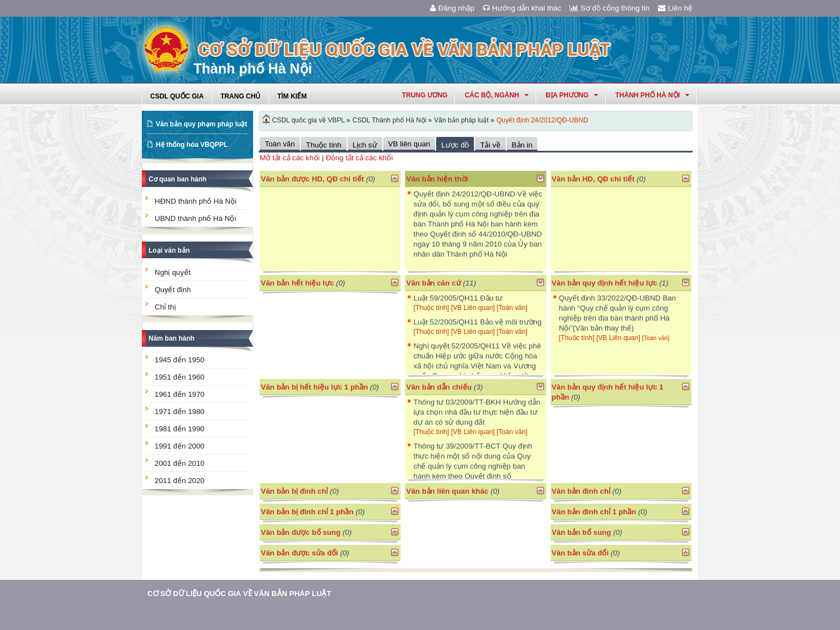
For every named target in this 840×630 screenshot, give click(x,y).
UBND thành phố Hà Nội (195, 218)
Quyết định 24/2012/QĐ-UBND (542, 120)
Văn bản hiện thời (437, 179)
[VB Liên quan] (474, 308)
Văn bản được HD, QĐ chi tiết (312, 179)
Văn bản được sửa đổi (300, 553)
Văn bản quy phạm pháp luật (201, 124)
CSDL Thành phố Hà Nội (390, 120)
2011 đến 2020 (180, 481)
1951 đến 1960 (180, 377)
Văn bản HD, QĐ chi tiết (594, 179)
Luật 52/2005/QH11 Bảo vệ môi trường (477, 322)
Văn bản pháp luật (461, 120)
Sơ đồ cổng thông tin (610, 8)
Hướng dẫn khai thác (522, 8)
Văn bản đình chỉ (581, 491)
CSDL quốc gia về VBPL (308, 120)
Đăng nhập (452, 8)
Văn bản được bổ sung (301, 532)
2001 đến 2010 (180, 463)
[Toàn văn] (512, 308)
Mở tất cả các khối (290, 158)
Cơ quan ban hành (177, 179)
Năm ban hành (172, 338)
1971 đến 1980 (180, 412)
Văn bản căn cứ (433, 283)
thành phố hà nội (652, 95)
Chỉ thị (165, 307)
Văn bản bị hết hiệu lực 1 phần (314, 387)
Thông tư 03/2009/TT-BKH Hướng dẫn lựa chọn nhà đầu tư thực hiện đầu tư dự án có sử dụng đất (477, 412)
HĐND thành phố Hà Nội (196, 201)
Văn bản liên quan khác (447, 491)
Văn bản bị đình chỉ (294, 491)
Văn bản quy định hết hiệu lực (605, 283)
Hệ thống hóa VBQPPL (192, 145)
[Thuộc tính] (431, 308)
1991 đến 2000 (180, 446)
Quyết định (173, 290)
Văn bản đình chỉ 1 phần (594, 512)
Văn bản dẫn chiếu (439, 387)
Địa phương (572, 95)
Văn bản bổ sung (582, 532)
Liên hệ (675, 8)
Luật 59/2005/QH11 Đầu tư (458, 298)
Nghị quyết (172, 272)
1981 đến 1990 (180, 429)
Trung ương (424, 95)
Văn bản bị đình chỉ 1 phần (307, 512)
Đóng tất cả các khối (360, 158)
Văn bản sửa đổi (580, 553)
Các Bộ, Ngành (496, 95)
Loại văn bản (169, 250)
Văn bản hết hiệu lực (297, 283)
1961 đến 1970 (180, 394)
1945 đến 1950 (180, 360)
